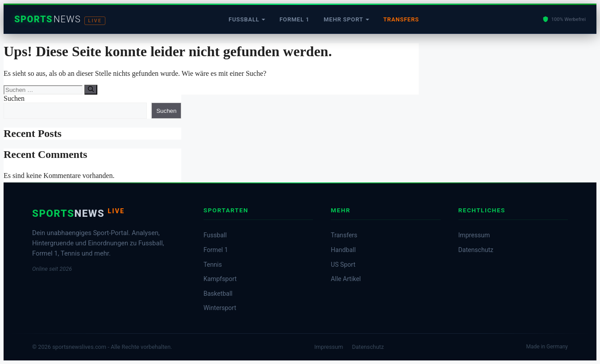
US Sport (343, 265)
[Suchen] (91, 90)
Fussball (244, 19)
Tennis (213, 265)
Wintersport (220, 308)
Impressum (474, 235)
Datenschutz (476, 250)
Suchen (14, 98)
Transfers (401, 19)
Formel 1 (294, 19)
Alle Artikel (346, 279)
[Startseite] (60, 19)
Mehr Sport (343, 19)
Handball (343, 250)
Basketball (218, 294)
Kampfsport (220, 279)
